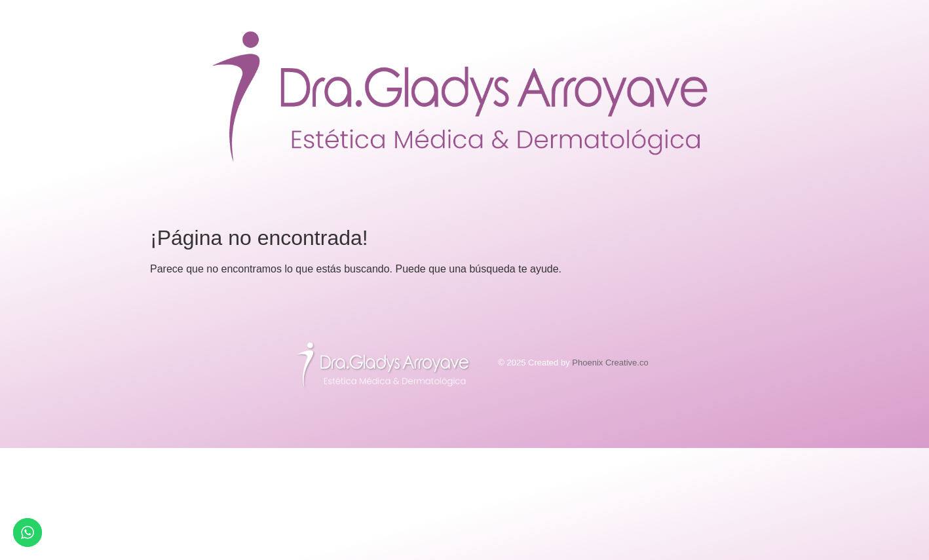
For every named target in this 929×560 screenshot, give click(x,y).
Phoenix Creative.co (610, 363)
